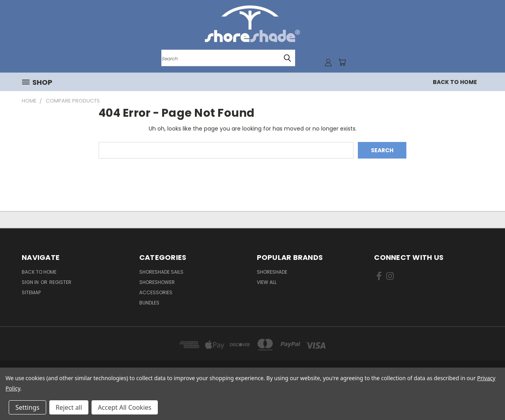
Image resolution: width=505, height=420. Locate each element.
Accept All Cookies (125, 407)
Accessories (156, 292)
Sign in (31, 282)
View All (267, 282)
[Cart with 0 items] (342, 62)
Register (60, 282)
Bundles (149, 303)
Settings (27, 407)
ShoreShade (272, 272)
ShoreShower (157, 282)
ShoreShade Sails (161, 272)
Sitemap (31, 292)
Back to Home (455, 82)
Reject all (69, 407)
